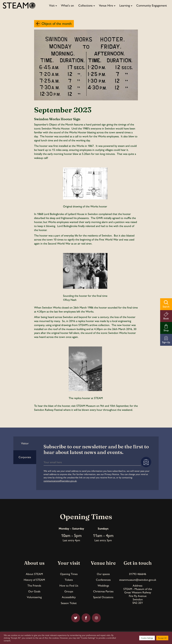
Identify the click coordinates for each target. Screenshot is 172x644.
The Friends (34, 586)
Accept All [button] (162, 638)
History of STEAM (34, 580)
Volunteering (34, 597)
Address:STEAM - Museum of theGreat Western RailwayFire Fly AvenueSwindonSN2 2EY (138, 594)
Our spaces (103, 574)
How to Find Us (69, 586)
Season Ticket (69, 603)
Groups (69, 591)
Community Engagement (152, 5)
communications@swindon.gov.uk (60, 481)
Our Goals (34, 591)
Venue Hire (106, 5)
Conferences (103, 580)
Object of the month (57, 24)
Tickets (69, 580)
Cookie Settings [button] (147, 638)
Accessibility (69, 597)
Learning (125, 5)
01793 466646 (138, 574)
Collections (85, 5)
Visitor (25, 443)
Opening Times (69, 574)
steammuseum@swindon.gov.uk (138, 580)
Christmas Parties (103, 591)
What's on (67, 5)
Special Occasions (103, 597)
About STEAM (34, 574)
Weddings (103, 586)
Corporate (25, 457)
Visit (52, 5)
